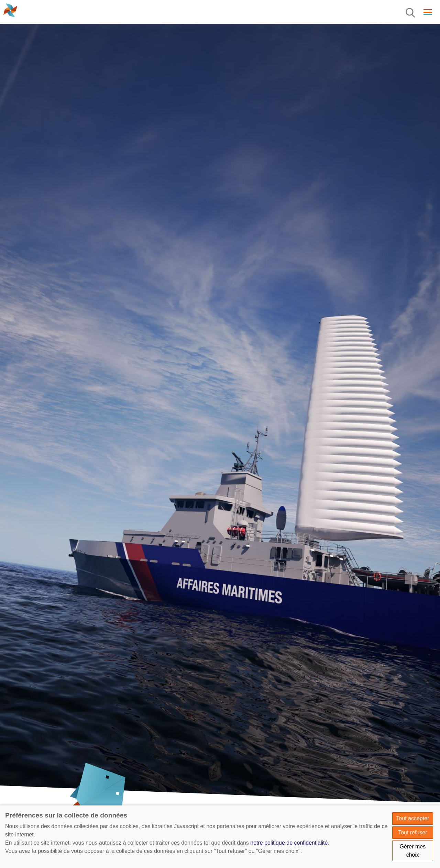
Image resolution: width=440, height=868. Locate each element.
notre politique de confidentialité (289, 843)
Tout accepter (412, 818)
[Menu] (411, 13)
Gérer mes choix (413, 851)
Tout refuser (412, 832)
